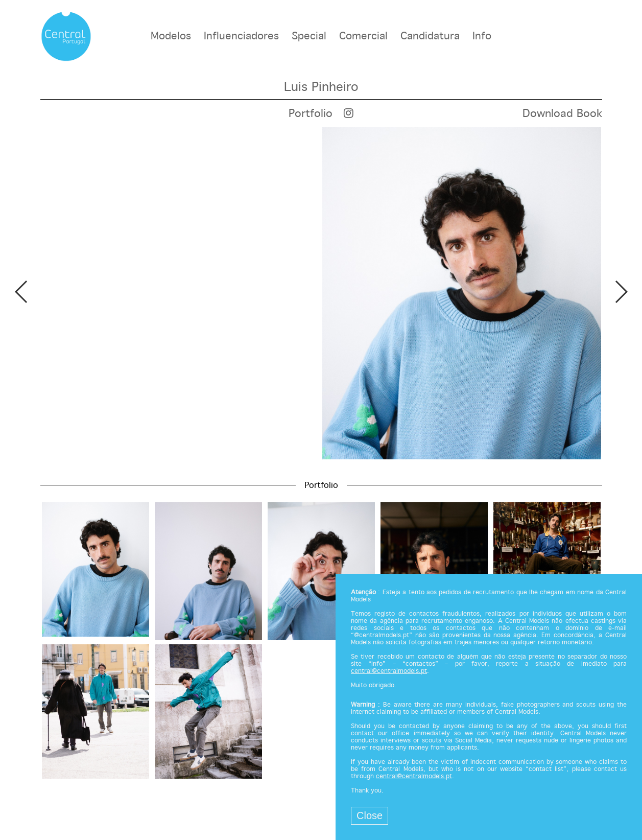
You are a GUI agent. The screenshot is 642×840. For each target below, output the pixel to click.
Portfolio (311, 114)
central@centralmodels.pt (389, 671)
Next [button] (621, 292)
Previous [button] (22, 292)
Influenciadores (241, 37)
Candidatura (430, 37)
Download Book (562, 114)
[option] (321, 293)
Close (370, 815)
